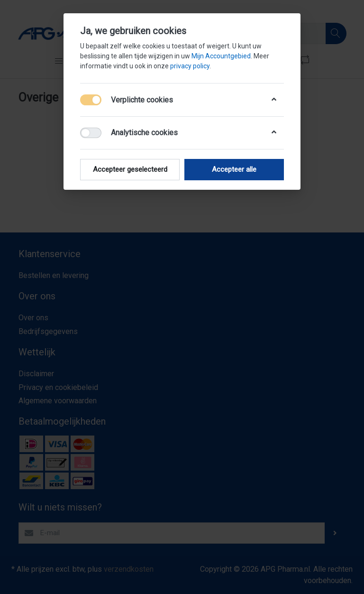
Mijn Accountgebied (221, 56)
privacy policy (190, 66)
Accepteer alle (234, 169)
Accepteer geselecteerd (130, 169)
